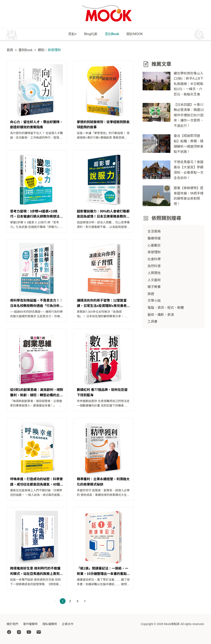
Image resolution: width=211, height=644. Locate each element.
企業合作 (68, 624)
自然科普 (154, 267)
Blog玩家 (88, 34)
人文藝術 (154, 280)
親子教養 (154, 287)
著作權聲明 (30, 624)
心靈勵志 (154, 246)
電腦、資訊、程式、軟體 (166, 308)
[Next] (85, 602)
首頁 (10, 50)
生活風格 (154, 232)
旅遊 (151, 294)
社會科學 (154, 260)
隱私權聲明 (50, 624)
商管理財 (154, 253)
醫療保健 (154, 239)
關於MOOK (142, 34)
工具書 (152, 322)
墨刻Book (114, 34)
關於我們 (12, 624)
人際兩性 (154, 273)
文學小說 (154, 301)
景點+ (64, 34)
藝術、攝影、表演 (161, 315)
